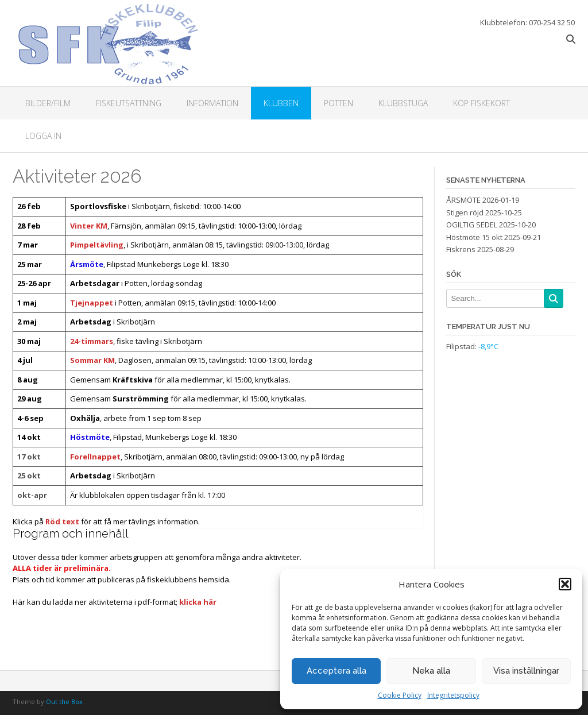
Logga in (43, 136)
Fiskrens (461, 249)
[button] (565, 584)
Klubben (281, 103)
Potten (339, 103)
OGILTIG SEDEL (472, 225)
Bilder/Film (48, 103)
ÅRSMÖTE (463, 200)
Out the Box (64, 702)
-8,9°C (488, 346)
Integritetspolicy (453, 695)
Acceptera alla (336, 671)
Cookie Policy (400, 695)
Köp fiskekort (481, 103)
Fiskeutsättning (129, 103)
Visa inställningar (526, 671)
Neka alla (431, 671)
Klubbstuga (403, 103)
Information (212, 103)
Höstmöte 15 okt (474, 237)
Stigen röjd (465, 212)
